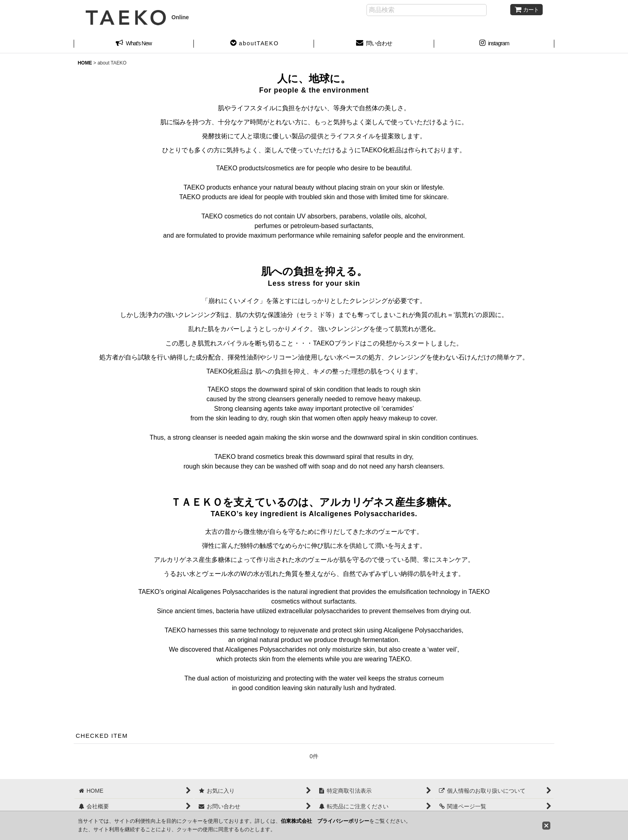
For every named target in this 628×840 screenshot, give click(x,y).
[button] (254, 44)
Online (137, 17)
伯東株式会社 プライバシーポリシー (325, 821)
